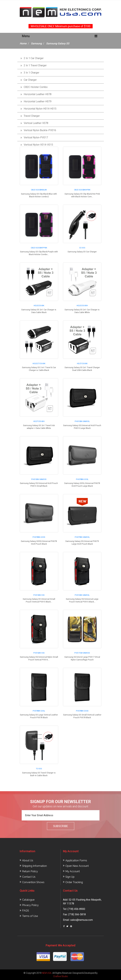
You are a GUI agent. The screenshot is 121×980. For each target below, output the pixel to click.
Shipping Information (34, 866)
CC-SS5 (82, 248)
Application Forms (76, 860)
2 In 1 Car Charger (34, 58)
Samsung (36, 43)
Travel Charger (32, 116)
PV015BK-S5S (39, 595)
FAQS (26, 911)
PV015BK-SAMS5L (82, 595)
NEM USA (47, 973)
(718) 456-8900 (76, 909)
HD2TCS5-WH (39, 421)
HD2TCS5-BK (82, 364)
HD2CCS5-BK (39, 306)
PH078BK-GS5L (82, 479)
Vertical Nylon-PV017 (36, 137)
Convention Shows (33, 882)
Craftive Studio (61, 976)
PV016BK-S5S (39, 653)
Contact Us (29, 877)
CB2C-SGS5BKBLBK (39, 190)
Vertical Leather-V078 (36, 123)
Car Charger (30, 80)
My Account (73, 871)
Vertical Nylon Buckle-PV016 (40, 130)
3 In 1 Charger (31, 73)
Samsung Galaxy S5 (58, 43)
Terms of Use (30, 916)
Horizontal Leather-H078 (38, 94)
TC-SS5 (39, 769)
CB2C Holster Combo (36, 87)
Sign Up (70, 877)
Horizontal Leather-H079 (38, 101)
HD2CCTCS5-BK (39, 364)
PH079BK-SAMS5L (82, 537)
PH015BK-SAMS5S (39, 479)
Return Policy (30, 871)
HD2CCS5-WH (82, 306)
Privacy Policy (30, 905)
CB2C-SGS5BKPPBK (39, 248)
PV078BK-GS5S (82, 711)
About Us (28, 860)
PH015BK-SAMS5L (82, 421)
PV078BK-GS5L (39, 711)
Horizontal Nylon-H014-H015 (40, 109)
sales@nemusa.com (81, 920)
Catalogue (28, 900)
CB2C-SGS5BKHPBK (82, 190)
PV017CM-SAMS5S (82, 653)
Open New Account (77, 866)
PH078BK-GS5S (39, 537)
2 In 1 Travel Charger (35, 65)
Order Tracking (74, 882)
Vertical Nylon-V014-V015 (38, 145)
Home (23, 43)
